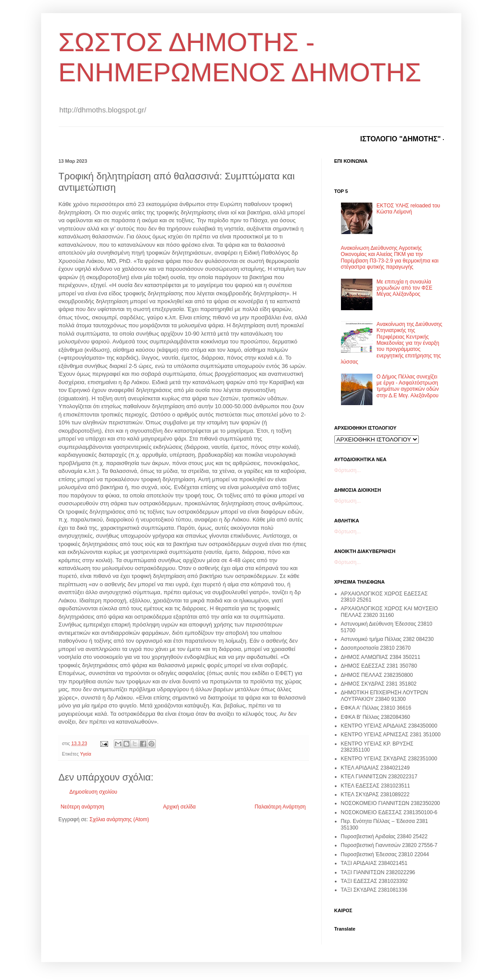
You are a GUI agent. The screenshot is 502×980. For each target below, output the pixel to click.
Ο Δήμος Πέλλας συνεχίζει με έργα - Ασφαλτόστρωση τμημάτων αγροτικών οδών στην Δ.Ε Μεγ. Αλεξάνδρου (407, 386)
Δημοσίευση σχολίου (93, 792)
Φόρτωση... (348, 470)
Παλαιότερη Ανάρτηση (280, 807)
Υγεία (86, 754)
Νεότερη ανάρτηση (82, 807)
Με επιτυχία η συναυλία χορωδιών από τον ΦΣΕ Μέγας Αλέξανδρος (404, 288)
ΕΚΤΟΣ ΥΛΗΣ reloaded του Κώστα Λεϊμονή (408, 209)
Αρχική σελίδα (179, 807)
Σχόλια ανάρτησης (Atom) (119, 819)
